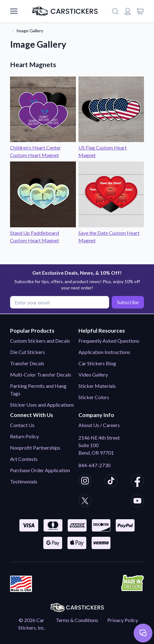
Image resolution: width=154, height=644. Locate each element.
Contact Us (22, 425)
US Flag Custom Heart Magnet (111, 148)
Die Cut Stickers (27, 352)
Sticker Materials (97, 386)
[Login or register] (128, 11)
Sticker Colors (94, 397)
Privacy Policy (123, 620)
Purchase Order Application (40, 470)
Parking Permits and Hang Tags (38, 390)
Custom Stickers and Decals (40, 341)
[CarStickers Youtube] (137, 502)
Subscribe (128, 302)
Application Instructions (104, 352)
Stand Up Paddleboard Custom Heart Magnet (43, 233)
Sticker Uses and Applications (42, 405)
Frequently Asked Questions (109, 341)
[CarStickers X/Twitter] (85, 502)
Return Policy (24, 436)
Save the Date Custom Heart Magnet (111, 233)
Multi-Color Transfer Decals (41, 375)
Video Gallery (93, 375)
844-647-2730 (94, 465)
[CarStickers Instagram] (85, 482)
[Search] (115, 11)
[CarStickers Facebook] (137, 482)
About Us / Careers (99, 425)
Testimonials (24, 481)
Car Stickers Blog (97, 363)
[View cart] (140, 11)
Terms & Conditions (77, 620)
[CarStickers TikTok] (111, 482)
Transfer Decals (27, 363)
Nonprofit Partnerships (35, 448)
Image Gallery (30, 31)
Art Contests (24, 459)
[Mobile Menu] (14, 11)
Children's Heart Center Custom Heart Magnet (43, 148)
